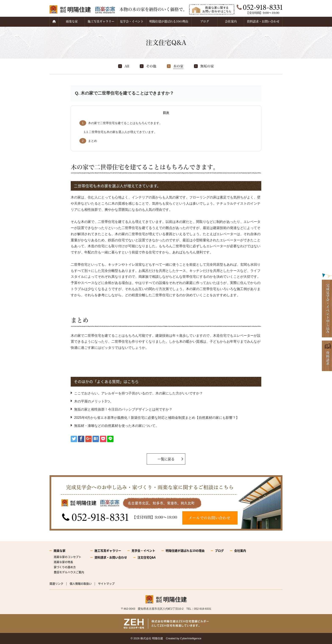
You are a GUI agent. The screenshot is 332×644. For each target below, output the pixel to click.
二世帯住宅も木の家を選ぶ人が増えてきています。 (120, 132)
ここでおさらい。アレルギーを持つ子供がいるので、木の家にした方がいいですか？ (138, 393)
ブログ (205, 21)
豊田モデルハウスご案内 (69, 572)
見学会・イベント (132, 21)
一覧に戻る (166, 459)
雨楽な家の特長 (63, 562)
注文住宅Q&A (147, 557)
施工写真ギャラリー (101, 21)
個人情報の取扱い (81, 583)
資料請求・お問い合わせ (263, 21)
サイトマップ (106, 583)
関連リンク (56, 583)
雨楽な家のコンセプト (68, 557)
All (127, 66)
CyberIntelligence (191, 638)
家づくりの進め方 (65, 567)
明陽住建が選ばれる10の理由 (169, 21)
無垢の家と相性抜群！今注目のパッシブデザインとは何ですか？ (123, 409)
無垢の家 (207, 66)
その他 (151, 66)
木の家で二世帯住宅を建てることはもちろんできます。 (121, 123)
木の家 (178, 66)
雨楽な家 (72, 21)
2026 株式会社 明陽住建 (148, 638)
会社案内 (231, 21)
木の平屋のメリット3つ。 (94, 401)
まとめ (88, 141)
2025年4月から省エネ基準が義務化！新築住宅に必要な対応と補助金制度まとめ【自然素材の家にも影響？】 (157, 418)
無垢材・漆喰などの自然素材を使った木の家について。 (116, 426)
